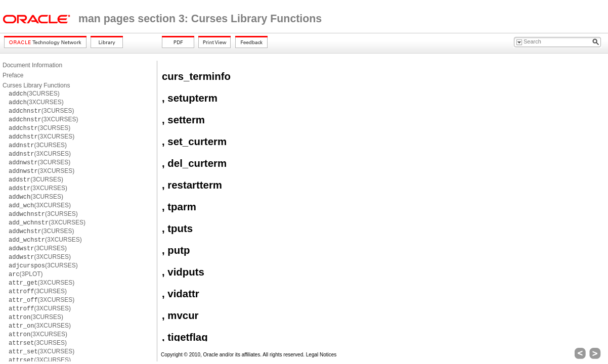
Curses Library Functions (36, 85)
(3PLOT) (26, 274)
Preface (13, 75)
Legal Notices (321, 355)
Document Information (32, 65)
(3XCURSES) (36, 102)
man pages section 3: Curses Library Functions (200, 19)
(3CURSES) (34, 94)
